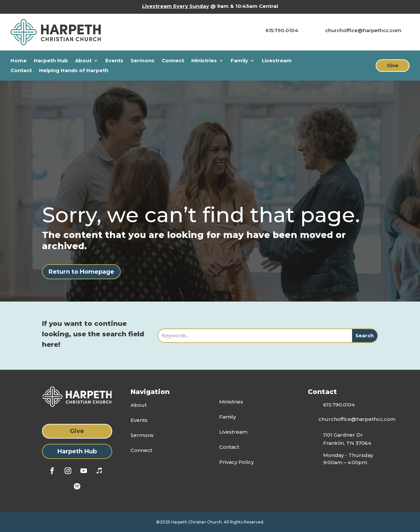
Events (114, 61)
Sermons (143, 61)
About (83, 61)
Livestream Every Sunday (176, 6)
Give (393, 65)
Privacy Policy (236, 462)
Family (239, 61)
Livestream (277, 61)
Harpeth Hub (51, 61)
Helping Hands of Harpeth (74, 71)
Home (19, 61)
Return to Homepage (81, 272)
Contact (21, 71)
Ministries (204, 61)
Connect (173, 61)
